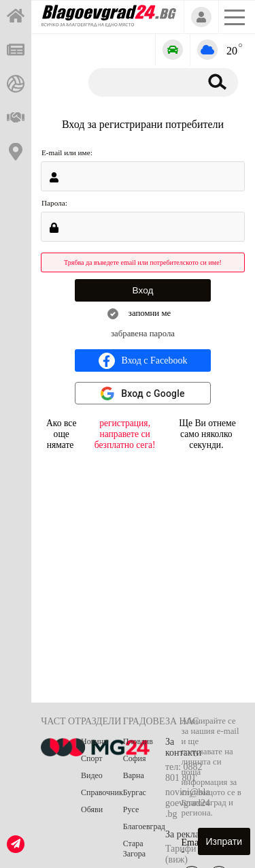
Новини (95, 741)
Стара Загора (134, 849)
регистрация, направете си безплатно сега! (125, 434)
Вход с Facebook (143, 361)
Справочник (102, 792)
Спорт (92, 758)
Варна (134, 775)
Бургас (135, 792)
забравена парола (143, 334)
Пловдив (138, 741)
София (135, 758)
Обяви (92, 809)
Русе (131, 809)
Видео (92, 775)
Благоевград (144, 826)
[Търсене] (142, 82)
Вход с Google (153, 393)
